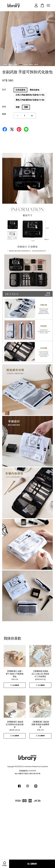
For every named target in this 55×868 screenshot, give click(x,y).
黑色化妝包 (35, 90)
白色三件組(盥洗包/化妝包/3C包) (30, 95)
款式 (4, 90)
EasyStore (44, 767)
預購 (26, 107)
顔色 (4, 107)
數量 (4, 114)
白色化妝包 (20, 90)
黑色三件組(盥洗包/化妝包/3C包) (30, 100)
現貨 (18, 107)
